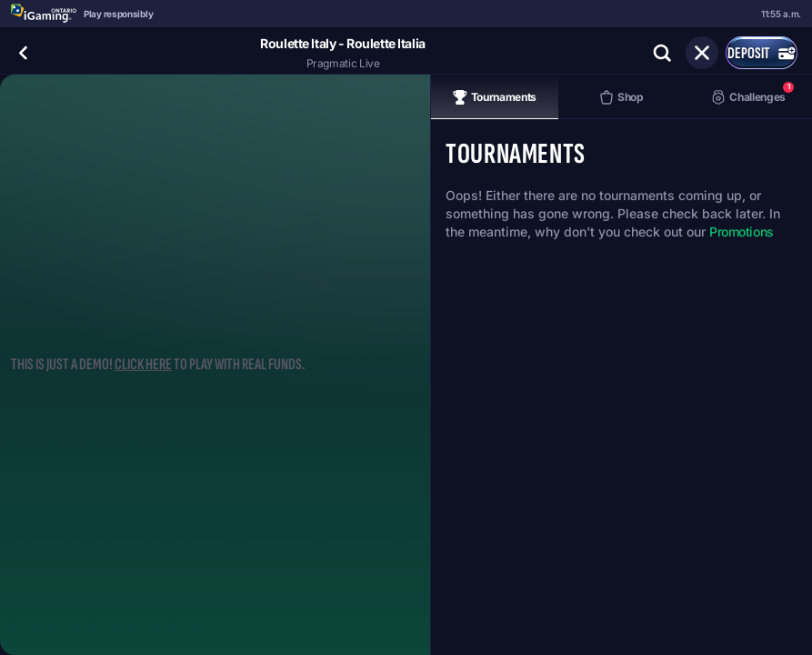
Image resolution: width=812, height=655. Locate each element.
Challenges (752, 93)
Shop (622, 97)
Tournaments (495, 97)
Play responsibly (118, 14)
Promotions (742, 232)
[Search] (662, 53)
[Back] (24, 53)
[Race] (702, 53)
